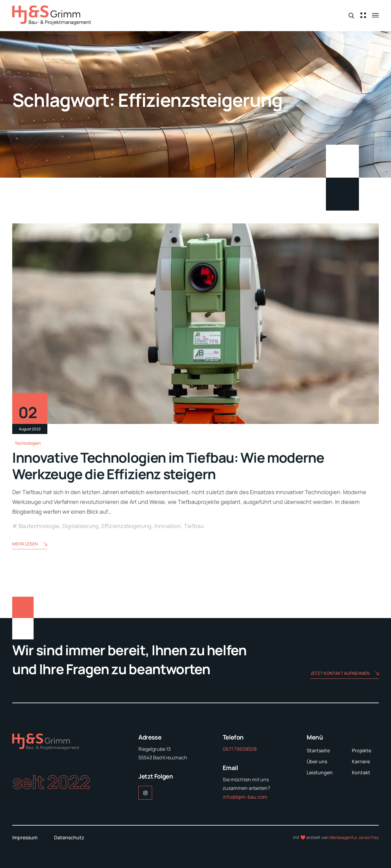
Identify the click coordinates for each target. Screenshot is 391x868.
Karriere (361, 761)
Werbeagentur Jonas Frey (354, 837)
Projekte (362, 750)
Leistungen (320, 772)
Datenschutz (69, 837)
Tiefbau (194, 526)
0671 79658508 (240, 749)
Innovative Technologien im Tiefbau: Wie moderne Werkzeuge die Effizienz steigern (168, 466)
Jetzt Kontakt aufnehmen (345, 674)
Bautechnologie (39, 526)
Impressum (25, 837)
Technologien (28, 443)
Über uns (317, 761)
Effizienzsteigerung (126, 526)
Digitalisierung (80, 526)
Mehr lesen (30, 544)
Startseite (318, 750)
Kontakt (361, 772)
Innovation (168, 526)
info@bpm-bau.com (245, 797)
